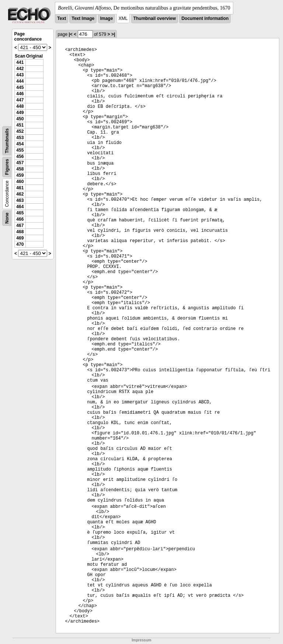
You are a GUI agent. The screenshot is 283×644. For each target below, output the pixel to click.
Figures (7, 167)
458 (20, 169)
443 (20, 75)
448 (20, 106)
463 (20, 200)
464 (20, 207)
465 (20, 213)
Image (107, 18)
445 (20, 87)
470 (20, 244)
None (7, 218)
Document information (205, 18)
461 (20, 188)
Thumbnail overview (155, 18)
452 (20, 131)
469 (20, 238)
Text (62, 18)
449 (20, 113)
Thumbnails (7, 141)
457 (20, 163)
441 (20, 62)
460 (20, 182)
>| (113, 34)
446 (20, 94)
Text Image (83, 18)
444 (20, 81)
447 (20, 100)
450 (20, 119)
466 (20, 219)
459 (20, 175)
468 (20, 232)
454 (20, 144)
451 (20, 125)
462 (20, 194)
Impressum (141, 640)
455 (20, 150)
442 (20, 69)
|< (70, 34)
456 (20, 156)
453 (20, 138)
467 (20, 225)
